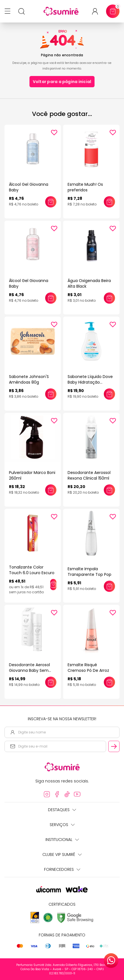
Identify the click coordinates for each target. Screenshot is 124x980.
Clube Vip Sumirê (62, 854)
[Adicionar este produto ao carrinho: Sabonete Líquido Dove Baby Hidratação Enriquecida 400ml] (109, 394)
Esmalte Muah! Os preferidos (85, 187)
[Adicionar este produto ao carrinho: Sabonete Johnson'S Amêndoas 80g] (51, 394)
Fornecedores (62, 869)
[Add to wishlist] (54, 133)
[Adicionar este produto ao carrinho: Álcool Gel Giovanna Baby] (51, 202)
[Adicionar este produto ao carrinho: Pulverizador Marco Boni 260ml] (51, 490)
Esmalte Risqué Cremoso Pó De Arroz (88, 668)
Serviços (62, 825)
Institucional (62, 840)
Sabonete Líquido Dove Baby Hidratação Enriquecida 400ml (90, 382)
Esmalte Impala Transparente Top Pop (89, 572)
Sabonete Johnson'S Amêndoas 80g (29, 379)
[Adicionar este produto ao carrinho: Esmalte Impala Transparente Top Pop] (109, 586)
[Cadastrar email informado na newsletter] (114, 746)
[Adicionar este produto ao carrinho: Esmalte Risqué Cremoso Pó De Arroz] (109, 682)
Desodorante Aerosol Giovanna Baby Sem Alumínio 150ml (29, 670)
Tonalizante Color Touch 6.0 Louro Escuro (32, 570)
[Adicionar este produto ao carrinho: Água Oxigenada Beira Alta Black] (109, 298)
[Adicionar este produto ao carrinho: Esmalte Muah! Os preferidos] (109, 202)
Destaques (62, 810)
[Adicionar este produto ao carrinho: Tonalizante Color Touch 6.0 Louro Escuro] (53, 585)
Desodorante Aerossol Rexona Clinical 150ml (89, 475)
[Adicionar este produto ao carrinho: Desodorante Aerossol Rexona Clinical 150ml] (109, 490)
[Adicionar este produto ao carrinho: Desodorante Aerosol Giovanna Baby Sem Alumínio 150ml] (51, 682)
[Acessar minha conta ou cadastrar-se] (97, 11)
